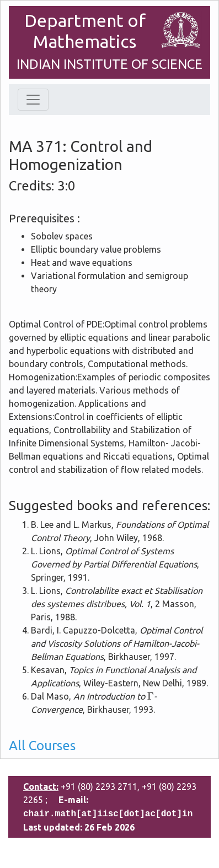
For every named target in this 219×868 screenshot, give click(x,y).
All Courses (42, 746)
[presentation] (151, 696)
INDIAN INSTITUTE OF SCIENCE (109, 64)
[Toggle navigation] (33, 100)
